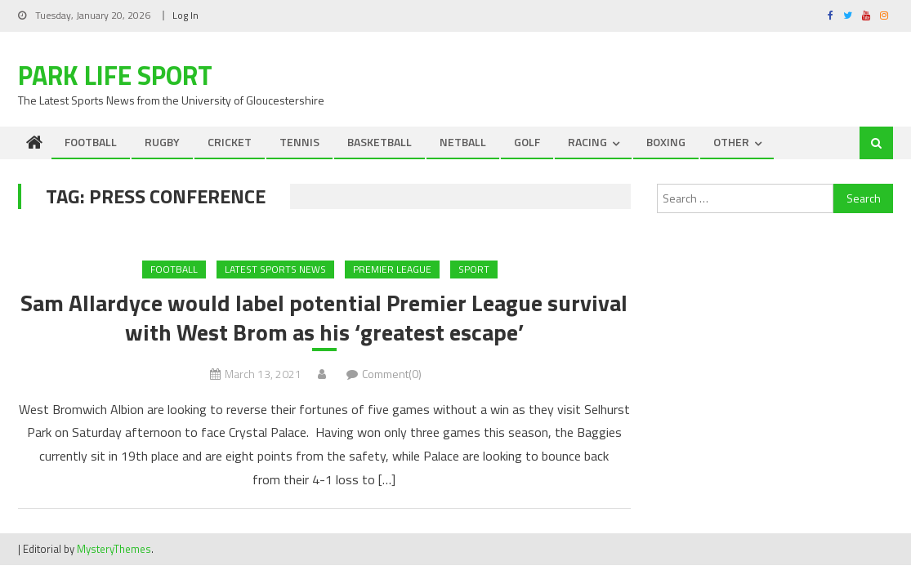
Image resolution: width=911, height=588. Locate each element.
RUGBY (162, 142)
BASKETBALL (380, 142)
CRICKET (230, 142)
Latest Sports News (275, 269)
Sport (474, 269)
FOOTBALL (91, 142)
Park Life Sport (115, 75)
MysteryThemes (114, 549)
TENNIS (299, 142)
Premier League (392, 269)
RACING (587, 142)
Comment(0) (392, 374)
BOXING (666, 142)
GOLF (527, 142)
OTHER (731, 142)
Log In (185, 15)
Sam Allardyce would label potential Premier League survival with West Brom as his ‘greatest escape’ (324, 318)
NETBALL (463, 142)
